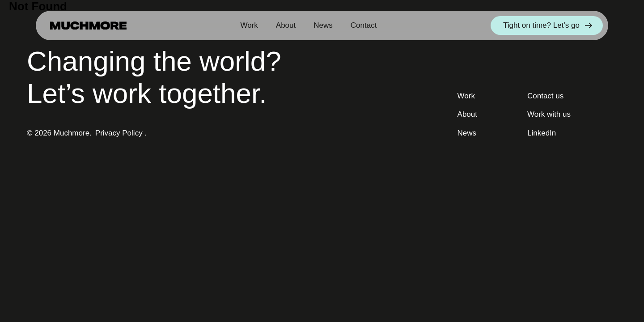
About (286, 25)
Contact (364, 25)
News (323, 25)
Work (249, 25)
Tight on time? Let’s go (548, 25)
